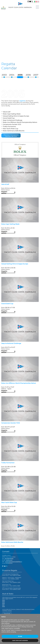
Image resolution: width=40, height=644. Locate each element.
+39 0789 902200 (9, 558)
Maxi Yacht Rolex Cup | (11, 582)
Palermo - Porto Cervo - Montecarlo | (12, 578)
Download (7, 613)
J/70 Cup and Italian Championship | (11, 589)
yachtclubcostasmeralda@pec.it (14, 562)
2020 (4, 606)
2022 (3, 603)
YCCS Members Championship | (11, 575)
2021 (3, 605)
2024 (4, 600)
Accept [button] (20, 636)
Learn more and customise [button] (20, 640)
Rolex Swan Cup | (11, 585)
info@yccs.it (9, 560)
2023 (3, 602)
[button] (38, 617)
